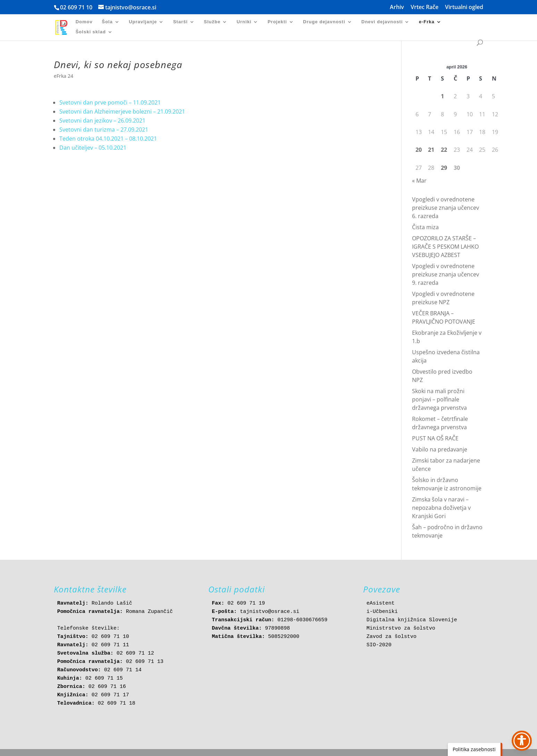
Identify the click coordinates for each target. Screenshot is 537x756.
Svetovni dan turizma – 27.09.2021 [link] (104, 130)
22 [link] (444, 150)
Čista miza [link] (425, 227)
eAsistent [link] (381, 603)
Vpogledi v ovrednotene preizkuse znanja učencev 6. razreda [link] (446, 208)
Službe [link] (212, 22)
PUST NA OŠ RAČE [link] (435, 438)
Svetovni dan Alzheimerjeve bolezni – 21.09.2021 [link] (122, 111)
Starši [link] (181, 22)
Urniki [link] (244, 22)
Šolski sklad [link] (91, 32)
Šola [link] (107, 22)
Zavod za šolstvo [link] (392, 637)
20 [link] (419, 150)
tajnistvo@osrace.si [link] (270, 612)
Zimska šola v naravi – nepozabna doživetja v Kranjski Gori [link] (441, 508)
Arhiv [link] (397, 7)
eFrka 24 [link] (64, 76)
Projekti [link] (277, 22)
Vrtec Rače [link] (425, 7)
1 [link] (442, 96)
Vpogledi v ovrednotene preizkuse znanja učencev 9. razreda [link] (446, 274)
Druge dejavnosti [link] (324, 22)
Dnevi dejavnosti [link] (382, 22)
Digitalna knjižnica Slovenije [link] (412, 620)
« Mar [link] (419, 181)
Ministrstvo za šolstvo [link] (401, 628)
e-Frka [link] (427, 22)
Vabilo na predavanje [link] (440, 449)
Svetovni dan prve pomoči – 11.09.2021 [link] (110, 102)
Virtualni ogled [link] (464, 7)
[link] (65, 27)
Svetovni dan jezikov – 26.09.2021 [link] (102, 121)
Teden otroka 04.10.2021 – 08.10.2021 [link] (108, 139)
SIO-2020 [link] (379, 645)
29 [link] (444, 168)
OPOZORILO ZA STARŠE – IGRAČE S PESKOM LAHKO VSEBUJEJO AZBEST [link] (445, 247)
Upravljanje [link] (143, 22)
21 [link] (431, 150)
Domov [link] (84, 22)
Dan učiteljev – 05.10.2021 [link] (93, 148)
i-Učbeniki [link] (382, 612)
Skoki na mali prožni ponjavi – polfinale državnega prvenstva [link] (439, 399)
